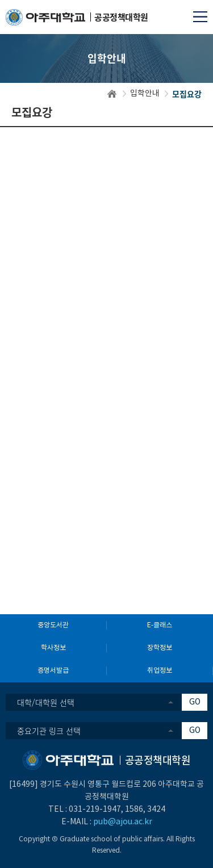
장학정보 (160, 648)
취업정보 (160, 671)
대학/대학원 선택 (46, 702)
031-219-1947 (95, 810)
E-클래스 (160, 625)
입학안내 (145, 94)
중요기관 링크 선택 (49, 731)
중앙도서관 (53, 625)
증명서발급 (53, 671)
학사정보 (53, 648)
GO (195, 702)
